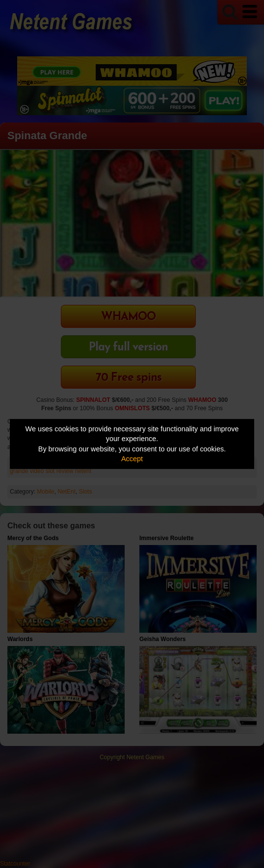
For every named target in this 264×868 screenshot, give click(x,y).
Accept (132, 459)
